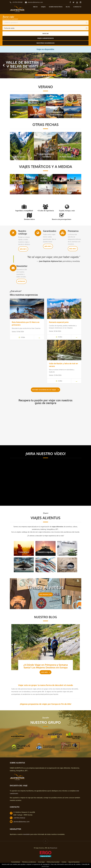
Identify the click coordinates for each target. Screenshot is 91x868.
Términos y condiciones (29, 862)
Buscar (46, 34)
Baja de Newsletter (74, 862)
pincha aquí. (45, 866)
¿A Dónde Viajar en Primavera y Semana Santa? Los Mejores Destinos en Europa (45, 666)
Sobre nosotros (56, 7)
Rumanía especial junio (59, 321)
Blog (68, 7)
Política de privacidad (53, 862)
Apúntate (21, 281)
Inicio (35, 7)
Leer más (45, 672)
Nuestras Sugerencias (45, 42)
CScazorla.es (53, 848)
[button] (4, 65)
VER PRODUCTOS (46, 594)
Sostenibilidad (16, 862)
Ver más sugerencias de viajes (45, 389)
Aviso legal (41, 862)
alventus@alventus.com (35, 2)
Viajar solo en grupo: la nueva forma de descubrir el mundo (46, 685)
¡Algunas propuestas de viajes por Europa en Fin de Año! (46, 704)
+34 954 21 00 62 (19, 818)
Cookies (64, 862)
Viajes (43, 7)
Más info (23, 248)
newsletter (26, 834)
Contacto (77, 7)
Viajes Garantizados (45, 38)
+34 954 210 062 (17, 2)
